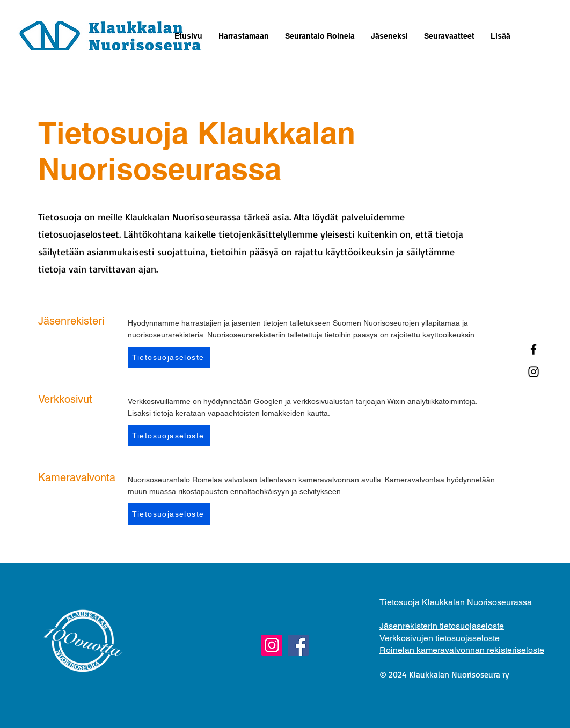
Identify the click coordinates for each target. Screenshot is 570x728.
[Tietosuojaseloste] (169, 357)
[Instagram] (534, 372)
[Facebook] (534, 349)
